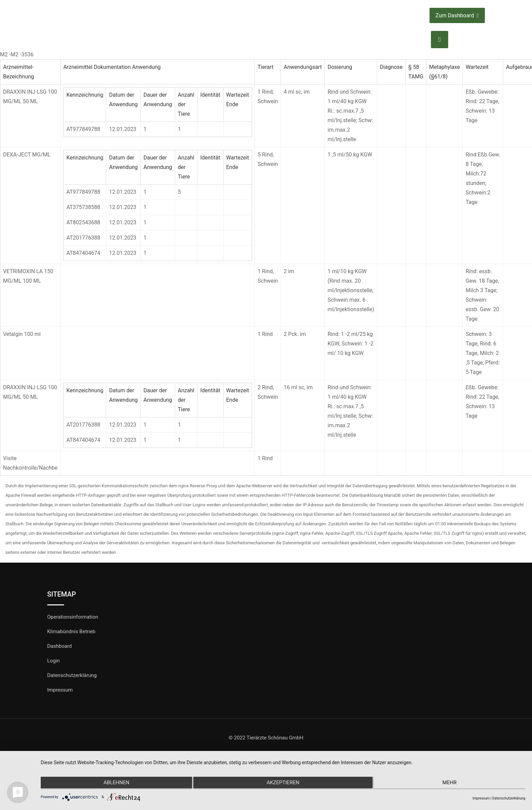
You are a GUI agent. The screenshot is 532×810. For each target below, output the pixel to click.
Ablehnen (113, 784)
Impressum (60, 690)
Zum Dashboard (457, 15)
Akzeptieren (283, 784)
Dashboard (60, 646)
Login (53, 661)
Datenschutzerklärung (72, 675)
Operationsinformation (73, 617)
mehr (453, 784)
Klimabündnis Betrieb (71, 632)
